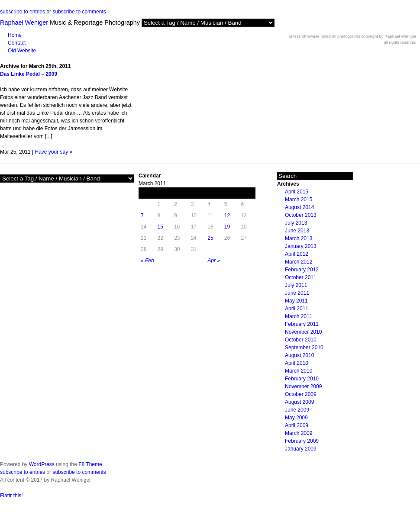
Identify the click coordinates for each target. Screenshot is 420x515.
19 (227, 227)
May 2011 (296, 301)
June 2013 (297, 231)
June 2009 (297, 410)
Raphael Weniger (24, 23)
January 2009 (301, 449)
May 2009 (296, 418)
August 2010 (299, 355)
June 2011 (297, 293)
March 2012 (299, 262)
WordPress (42, 464)
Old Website (22, 51)
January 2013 (301, 246)
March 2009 (299, 433)
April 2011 (297, 309)
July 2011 (296, 285)
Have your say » (54, 152)
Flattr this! (11, 496)
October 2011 (301, 277)
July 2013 (296, 223)
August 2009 (299, 402)
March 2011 (299, 316)
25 (210, 238)
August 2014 (299, 207)
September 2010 (304, 348)
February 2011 (302, 324)
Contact (17, 43)
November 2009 (303, 386)
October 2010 (301, 340)
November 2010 (303, 332)
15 (160, 227)
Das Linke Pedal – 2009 (29, 74)
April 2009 (297, 425)
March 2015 (299, 200)
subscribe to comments (79, 12)
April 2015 (297, 192)
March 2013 (299, 238)
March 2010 (299, 371)
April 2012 (297, 254)
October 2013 (301, 215)
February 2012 (302, 270)
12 (227, 216)
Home (15, 35)
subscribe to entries (23, 12)
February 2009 (302, 441)
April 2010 (297, 363)
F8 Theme (90, 464)
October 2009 (301, 394)
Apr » (214, 261)
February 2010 (302, 379)
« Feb (147, 261)
